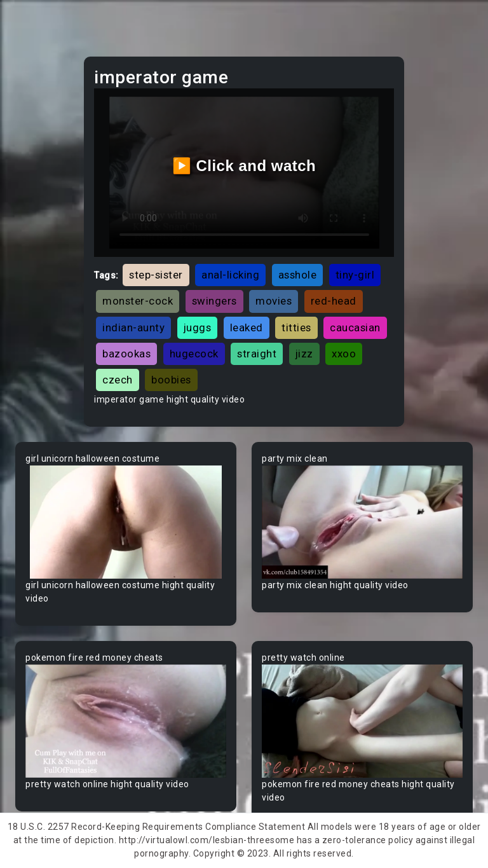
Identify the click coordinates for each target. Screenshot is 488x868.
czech (118, 380)
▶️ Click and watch (244, 166)
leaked (247, 327)
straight (257, 354)
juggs (198, 327)
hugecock (194, 354)
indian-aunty (133, 327)
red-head (334, 301)
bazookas (126, 354)
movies (274, 301)
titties (296, 327)
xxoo (344, 354)
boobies (171, 380)
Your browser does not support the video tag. (126, 522)
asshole (298, 275)
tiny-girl (355, 275)
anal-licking (230, 275)
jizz (304, 354)
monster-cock (138, 301)
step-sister (156, 275)
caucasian (355, 327)
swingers (214, 301)
